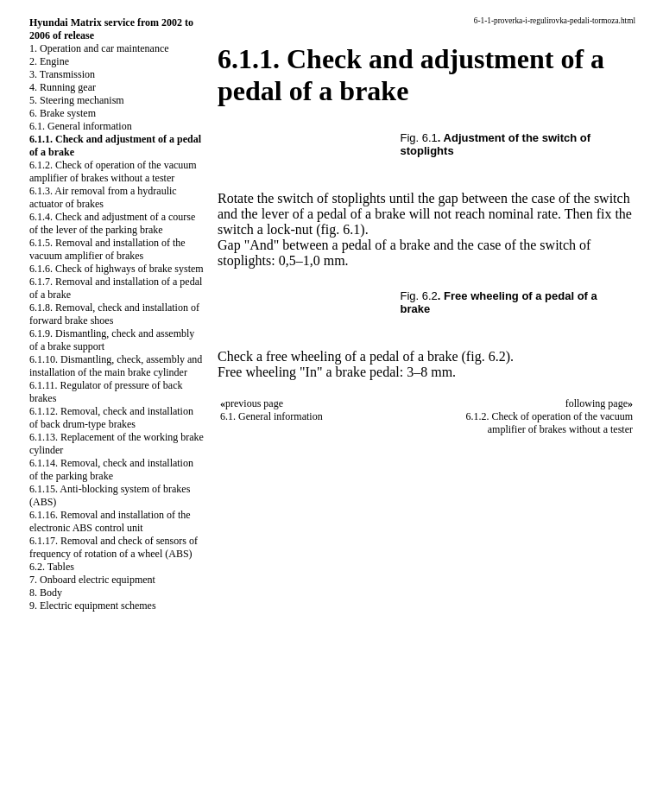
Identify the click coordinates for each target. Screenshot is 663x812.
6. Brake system (63, 113)
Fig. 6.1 (419, 138)
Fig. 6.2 (419, 296)
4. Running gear (63, 87)
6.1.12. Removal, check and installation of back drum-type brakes (111, 418)
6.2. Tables (52, 567)
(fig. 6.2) (486, 356)
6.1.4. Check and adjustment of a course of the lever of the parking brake (112, 223)
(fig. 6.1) (340, 229)
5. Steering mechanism (77, 100)
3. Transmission (62, 74)
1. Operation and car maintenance (99, 48)
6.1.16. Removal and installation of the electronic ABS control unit (110, 521)
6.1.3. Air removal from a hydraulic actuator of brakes (103, 197)
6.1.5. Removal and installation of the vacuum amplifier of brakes (107, 249)
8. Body (46, 593)
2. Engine (49, 61)
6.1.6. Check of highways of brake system (117, 269)
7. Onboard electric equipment (92, 580)
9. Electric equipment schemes (93, 606)
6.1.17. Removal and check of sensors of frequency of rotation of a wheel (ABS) (114, 547)
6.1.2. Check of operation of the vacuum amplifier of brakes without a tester (113, 171)
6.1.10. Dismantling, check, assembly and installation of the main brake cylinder (116, 366)
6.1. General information (81, 126)
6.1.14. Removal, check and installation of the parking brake (111, 469)
